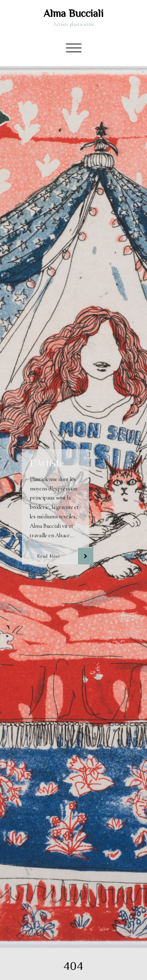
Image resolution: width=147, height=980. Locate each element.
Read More (49, 556)
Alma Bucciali (73, 13)
